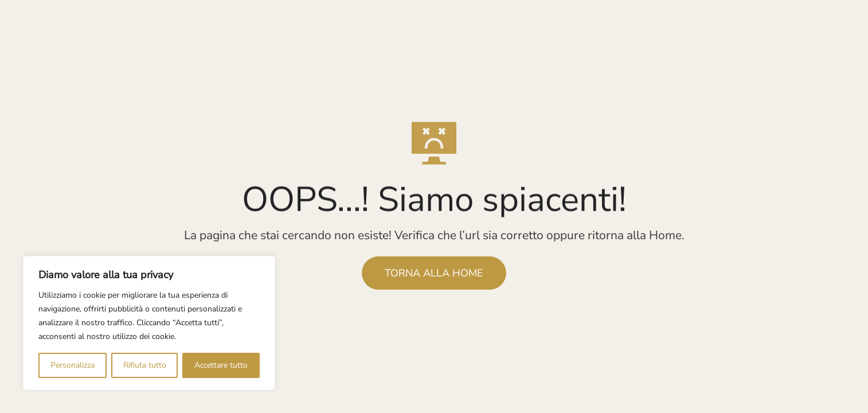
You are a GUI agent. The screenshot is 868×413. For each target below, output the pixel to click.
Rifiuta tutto (145, 365)
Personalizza (73, 365)
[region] (149, 323)
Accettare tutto (221, 365)
